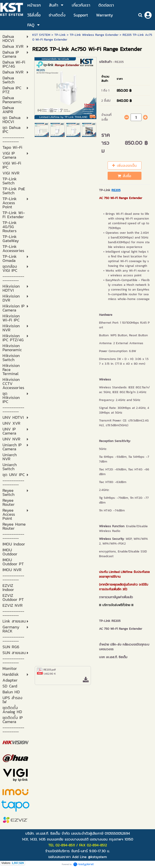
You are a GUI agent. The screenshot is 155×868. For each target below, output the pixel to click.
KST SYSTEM (41, 35)
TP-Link (60, 35)
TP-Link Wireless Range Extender (94, 35)
